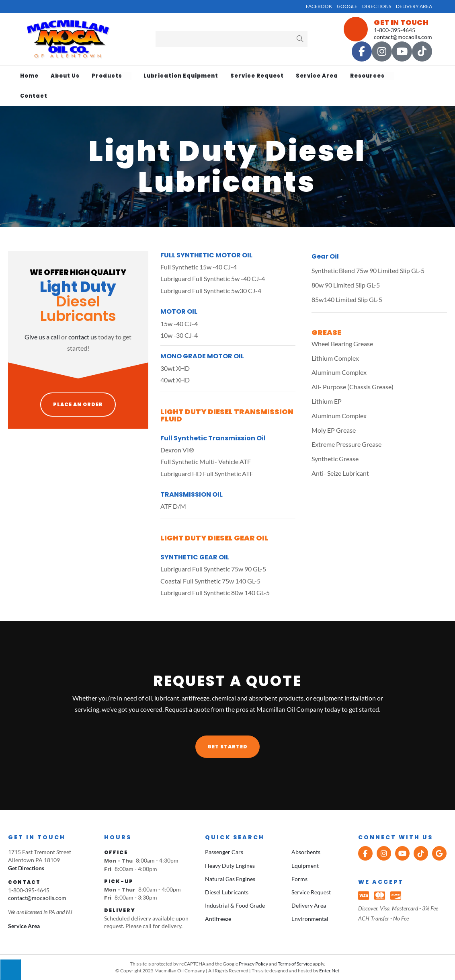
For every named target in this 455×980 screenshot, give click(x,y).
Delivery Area (414, 6)
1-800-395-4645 (395, 30)
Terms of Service (295, 964)
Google (347, 6)
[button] (227, 747)
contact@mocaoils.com (403, 37)
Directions (377, 6)
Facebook (319, 6)
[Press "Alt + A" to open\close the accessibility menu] (10, 970)
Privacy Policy (253, 964)
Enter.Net (329, 971)
